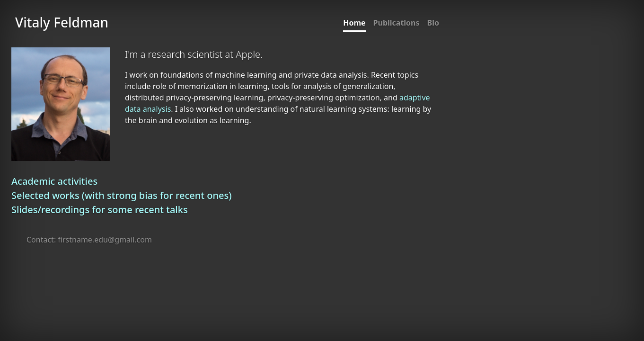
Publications (397, 23)
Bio (433, 23)
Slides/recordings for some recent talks (100, 210)
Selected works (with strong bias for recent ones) (121, 195)
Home (354, 23)
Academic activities (54, 181)
